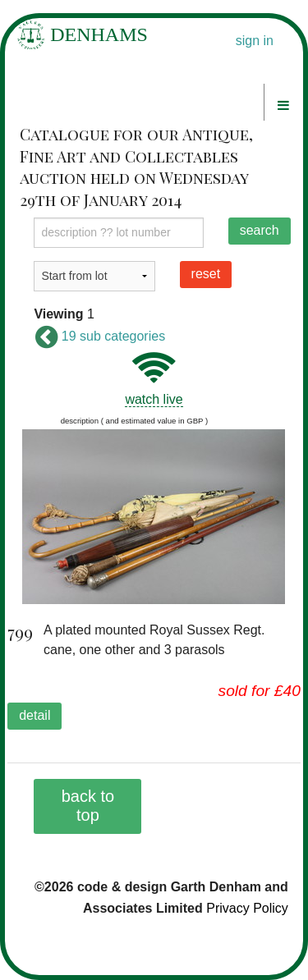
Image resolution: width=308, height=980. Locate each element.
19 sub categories (99, 336)
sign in (255, 41)
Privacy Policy (247, 908)
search (260, 230)
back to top (88, 806)
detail (34, 715)
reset (206, 274)
